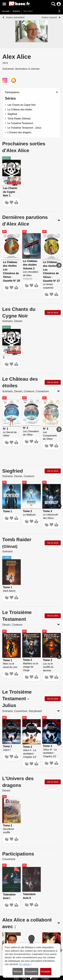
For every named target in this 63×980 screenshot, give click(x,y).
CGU (16, 979)
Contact (34, 979)
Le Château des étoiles (20, 110)
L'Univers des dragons (19, 132)
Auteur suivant (49, 17)
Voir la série (53, 312)
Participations (12, 92)
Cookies (45, 979)
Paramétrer (31, 971)
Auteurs (16, 11)
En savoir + (26, 964)
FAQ (24, 979)
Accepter (46, 971)
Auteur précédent (15, 17)
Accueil (6, 11)
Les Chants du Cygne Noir (22, 105)
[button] (53, 4)
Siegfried (12, 114)
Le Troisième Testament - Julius (24, 128)
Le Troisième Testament (20, 123)
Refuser (18, 971)
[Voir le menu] (4, 4)
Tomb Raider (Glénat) (19, 119)
